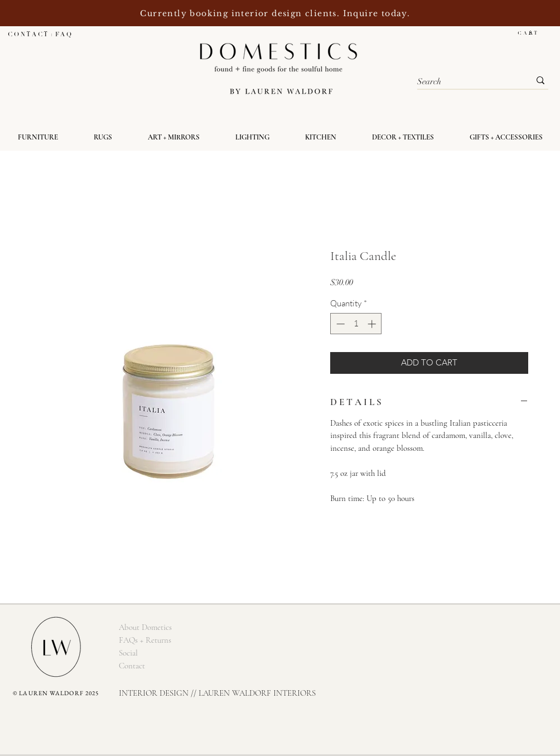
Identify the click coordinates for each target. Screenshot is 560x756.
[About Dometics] (145, 627)
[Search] (465, 82)
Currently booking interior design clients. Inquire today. (276, 13)
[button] (533, 33)
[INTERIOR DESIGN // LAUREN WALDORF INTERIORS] (217, 693)
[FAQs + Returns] (145, 640)
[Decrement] (339, 324)
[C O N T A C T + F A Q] (39, 34)
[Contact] (132, 666)
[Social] (128, 653)
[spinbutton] (356, 324)
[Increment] (373, 324)
